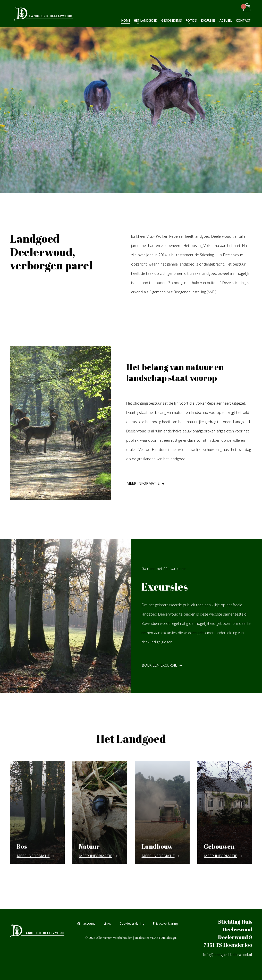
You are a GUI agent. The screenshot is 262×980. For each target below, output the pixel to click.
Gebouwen (219, 846)
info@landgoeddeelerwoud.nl (227, 955)
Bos (22, 846)
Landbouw (157, 846)
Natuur (89, 846)
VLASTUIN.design (163, 938)
